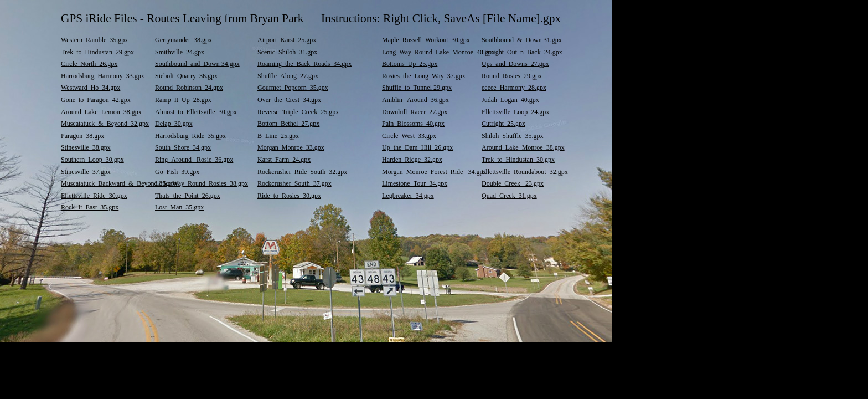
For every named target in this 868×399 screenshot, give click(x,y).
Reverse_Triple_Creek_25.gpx (298, 112)
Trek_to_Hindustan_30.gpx (518, 160)
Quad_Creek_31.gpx (509, 196)
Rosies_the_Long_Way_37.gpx (424, 76)
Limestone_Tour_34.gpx (415, 183)
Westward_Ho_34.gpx (91, 88)
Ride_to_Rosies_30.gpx (289, 196)
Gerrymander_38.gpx (184, 40)
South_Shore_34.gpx (183, 147)
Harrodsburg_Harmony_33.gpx (103, 76)
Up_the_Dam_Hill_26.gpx (417, 147)
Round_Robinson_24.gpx (189, 88)
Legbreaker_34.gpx (408, 196)
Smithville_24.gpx (180, 52)
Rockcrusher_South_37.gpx (294, 183)
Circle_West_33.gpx (409, 136)
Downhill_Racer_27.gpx (415, 112)
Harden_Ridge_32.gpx (412, 160)
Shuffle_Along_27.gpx (288, 76)
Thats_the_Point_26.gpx (188, 196)
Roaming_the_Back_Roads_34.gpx (304, 64)
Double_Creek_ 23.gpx (513, 183)
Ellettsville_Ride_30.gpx (94, 196)
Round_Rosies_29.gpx (512, 76)
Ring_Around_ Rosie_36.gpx (194, 160)
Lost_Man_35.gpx (179, 207)
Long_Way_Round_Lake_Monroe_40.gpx (438, 52)
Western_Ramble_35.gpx (94, 40)
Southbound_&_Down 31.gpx (522, 40)
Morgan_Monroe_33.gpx (291, 147)
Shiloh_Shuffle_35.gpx (512, 136)
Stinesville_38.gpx (86, 147)
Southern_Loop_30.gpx (92, 160)
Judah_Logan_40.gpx (510, 100)
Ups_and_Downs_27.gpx (515, 64)
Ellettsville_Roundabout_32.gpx (525, 172)
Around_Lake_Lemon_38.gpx (101, 112)
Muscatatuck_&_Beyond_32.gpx (105, 124)
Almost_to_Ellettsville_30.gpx (196, 112)
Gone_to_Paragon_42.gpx (96, 100)
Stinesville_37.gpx (86, 172)
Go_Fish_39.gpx (177, 172)
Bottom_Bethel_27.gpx (288, 124)
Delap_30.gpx (174, 124)
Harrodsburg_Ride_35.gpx (190, 136)
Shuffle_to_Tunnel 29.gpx (417, 88)
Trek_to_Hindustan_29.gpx (97, 52)
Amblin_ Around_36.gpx (415, 100)
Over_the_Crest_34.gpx (289, 100)
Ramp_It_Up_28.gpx (183, 100)
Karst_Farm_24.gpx (284, 160)
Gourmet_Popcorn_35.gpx (293, 88)
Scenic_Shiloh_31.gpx (287, 52)
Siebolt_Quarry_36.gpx (186, 76)
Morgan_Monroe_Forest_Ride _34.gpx (434, 172)
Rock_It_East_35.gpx (90, 207)
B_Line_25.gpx (278, 136)
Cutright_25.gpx (503, 124)
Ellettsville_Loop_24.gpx (515, 112)
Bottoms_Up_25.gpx (410, 64)
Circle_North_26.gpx (89, 64)
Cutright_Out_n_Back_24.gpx (522, 52)
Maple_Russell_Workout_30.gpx (426, 40)
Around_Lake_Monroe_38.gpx (523, 147)
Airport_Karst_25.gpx (287, 40)
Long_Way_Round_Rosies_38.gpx (201, 183)
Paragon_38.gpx (82, 136)
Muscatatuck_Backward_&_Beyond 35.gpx (119, 183)
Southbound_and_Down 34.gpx (197, 64)
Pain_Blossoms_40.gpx (413, 124)
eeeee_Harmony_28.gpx (514, 88)
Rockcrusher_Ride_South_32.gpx (302, 172)
